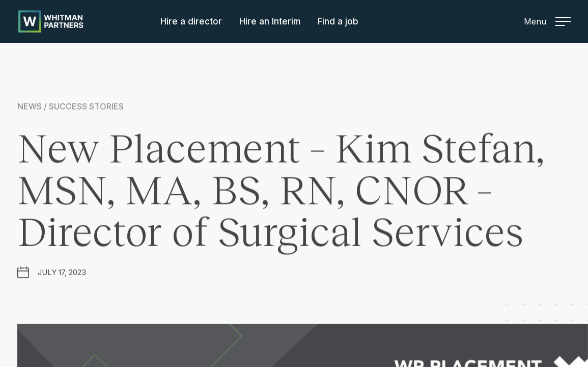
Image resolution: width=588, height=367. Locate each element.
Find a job (338, 21)
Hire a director (191, 21)
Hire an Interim (270, 21)
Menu (547, 21)
